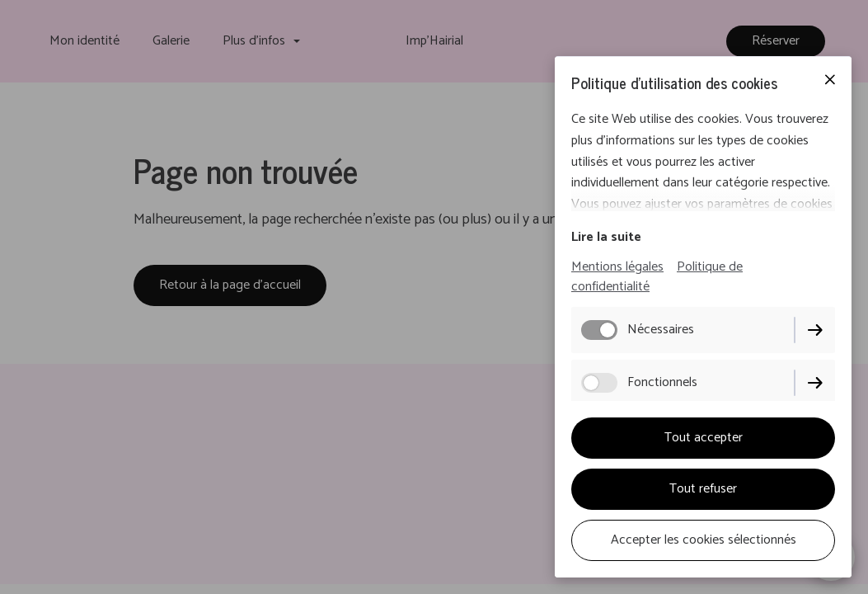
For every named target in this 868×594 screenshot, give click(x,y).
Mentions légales (617, 267)
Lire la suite (606, 237)
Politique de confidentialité (657, 277)
